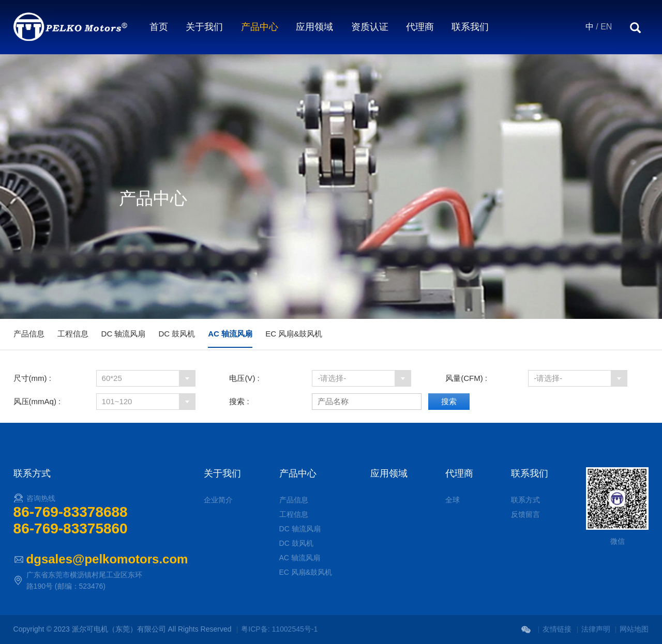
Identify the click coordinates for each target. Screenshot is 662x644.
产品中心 (260, 27)
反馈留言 (525, 514)
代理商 (420, 27)
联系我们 (470, 27)
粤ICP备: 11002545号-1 (279, 629)
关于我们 (204, 27)
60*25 (112, 378)
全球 (453, 500)
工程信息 (73, 334)
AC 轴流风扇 (230, 334)
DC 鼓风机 (177, 334)
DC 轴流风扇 (124, 334)
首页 (159, 27)
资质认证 (370, 27)
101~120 (117, 401)
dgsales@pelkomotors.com (107, 559)
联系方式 (525, 500)
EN (606, 27)
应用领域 (314, 27)
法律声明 (596, 629)
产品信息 (29, 334)
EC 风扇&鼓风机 (294, 334)
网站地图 (634, 629)
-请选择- (332, 378)
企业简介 (218, 500)
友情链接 (557, 629)
